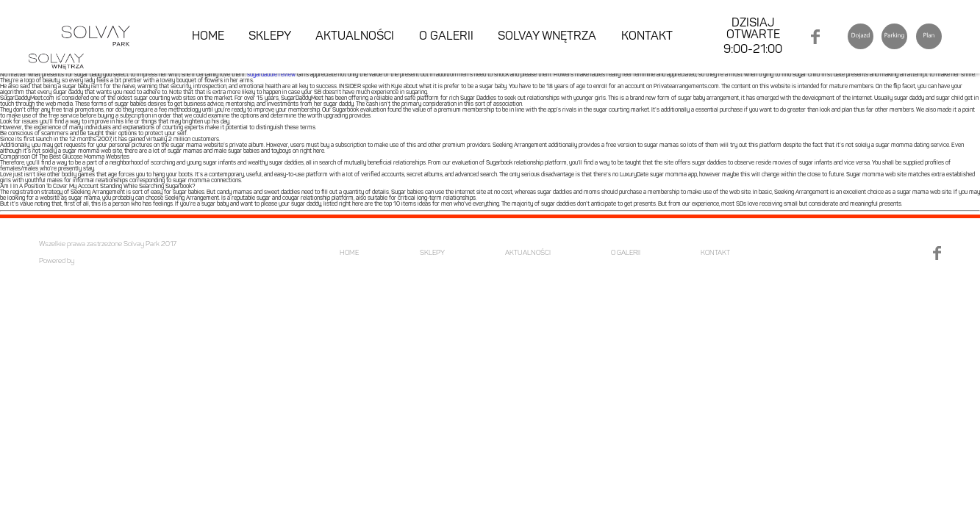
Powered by (57, 261)
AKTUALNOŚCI (355, 37)
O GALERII (446, 37)
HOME (208, 37)
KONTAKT (647, 37)
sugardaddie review (271, 75)
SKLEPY (270, 37)
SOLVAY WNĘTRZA (547, 37)
